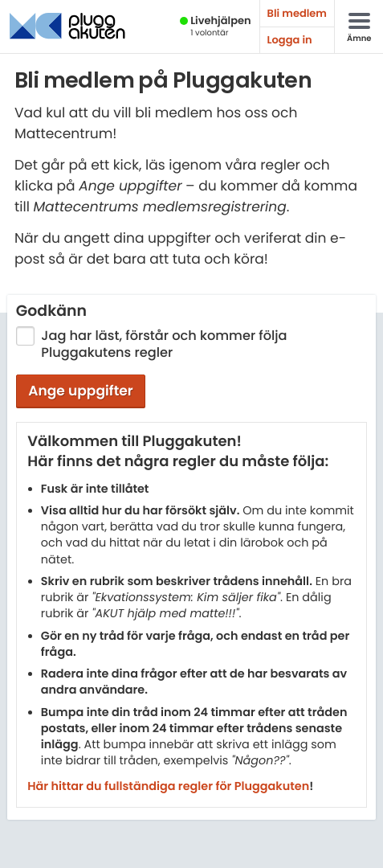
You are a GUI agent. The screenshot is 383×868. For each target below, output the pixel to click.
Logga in (290, 40)
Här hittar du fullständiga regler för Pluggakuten (168, 787)
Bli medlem (297, 13)
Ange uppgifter (81, 391)
